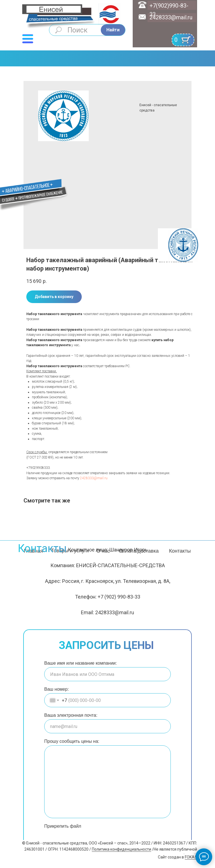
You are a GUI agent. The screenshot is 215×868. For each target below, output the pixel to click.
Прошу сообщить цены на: (72, 741)
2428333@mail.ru (171, 17)
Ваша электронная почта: (71, 715)
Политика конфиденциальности (121, 849)
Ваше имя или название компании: (80, 663)
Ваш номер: (57, 689)
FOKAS (191, 857)
